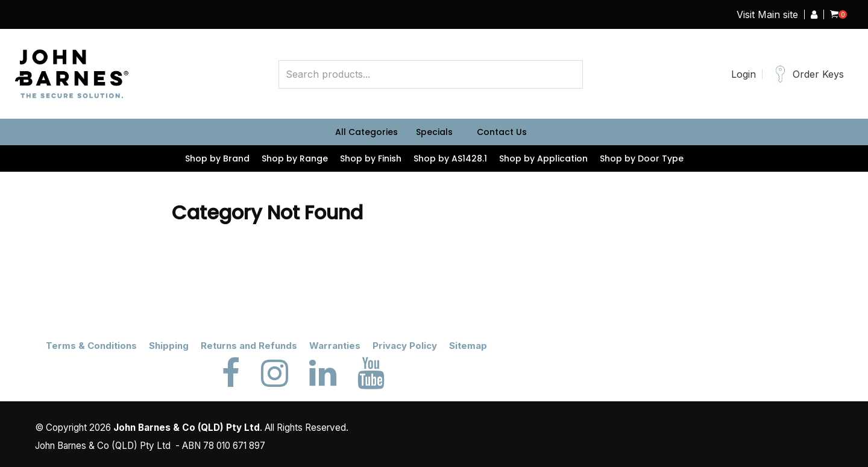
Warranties (335, 346)
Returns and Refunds (249, 346)
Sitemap (468, 346)
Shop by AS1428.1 (450, 158)
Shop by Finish (371, 158)
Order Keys (818, 74)
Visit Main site (767, 14)
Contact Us (502, 132)
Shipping (169, 346)
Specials (434, 132)
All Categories (366, 132)
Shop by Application (543, 158)
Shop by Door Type (642, 158)
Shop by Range (295, 158)
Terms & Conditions (91, 346)
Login (744, 74)
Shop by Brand (217, 158)
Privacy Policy (405, 346)
